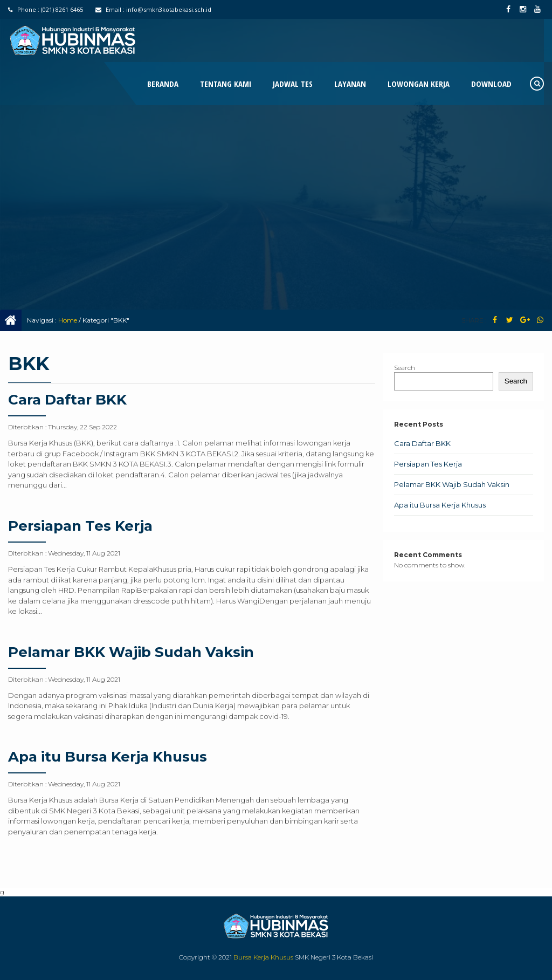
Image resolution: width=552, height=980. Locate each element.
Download (491, 84)
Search (405, 368)
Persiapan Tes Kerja (80, 526)
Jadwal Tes (293, 84)
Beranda (163, 84)
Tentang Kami (226, 84)
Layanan (350, 84)
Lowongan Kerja (419, 84)
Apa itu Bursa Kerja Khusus (108, 757)
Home (68, 320)
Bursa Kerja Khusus (263, 957)
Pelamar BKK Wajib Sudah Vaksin (131, 652)
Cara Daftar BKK (67, 400)
